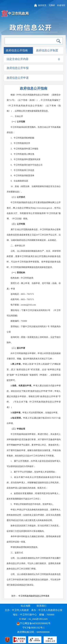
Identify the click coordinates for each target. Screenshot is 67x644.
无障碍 (52, 5)
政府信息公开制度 (47, 50)
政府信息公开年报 (18, 68)
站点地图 (26, 606)
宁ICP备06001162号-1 (34, 628)
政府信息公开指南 (17, 50)
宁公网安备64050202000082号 (34, 623)
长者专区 (61, 5)
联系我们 (41, 606)
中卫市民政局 (18, 14)
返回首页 (42, 5)
